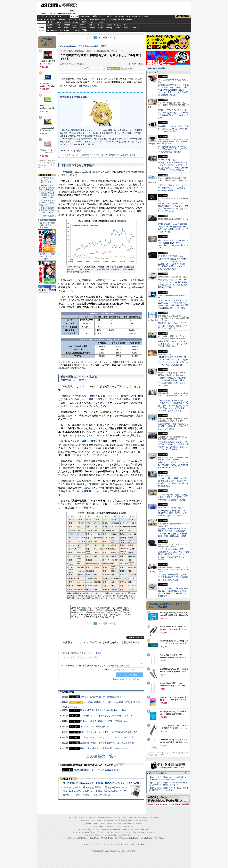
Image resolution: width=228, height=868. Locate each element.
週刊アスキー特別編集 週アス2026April (47, 256)
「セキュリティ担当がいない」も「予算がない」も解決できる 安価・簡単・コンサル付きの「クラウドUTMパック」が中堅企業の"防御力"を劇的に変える (173, 406)
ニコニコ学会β (102, 130)
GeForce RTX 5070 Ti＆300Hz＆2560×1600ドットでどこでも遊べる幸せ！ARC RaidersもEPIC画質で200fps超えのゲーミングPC (173, 304)
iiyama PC (110, 821)
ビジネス (58, 16)
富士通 (50, 22)
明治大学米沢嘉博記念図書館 (74, 130)
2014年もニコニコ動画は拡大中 (95, 726)
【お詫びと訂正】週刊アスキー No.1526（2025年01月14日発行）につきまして (169, 789)
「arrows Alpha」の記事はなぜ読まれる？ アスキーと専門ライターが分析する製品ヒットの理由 (173, 497)
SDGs (115, 19)
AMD (58, 25)
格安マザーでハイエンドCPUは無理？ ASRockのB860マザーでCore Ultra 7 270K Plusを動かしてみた (173, 244)
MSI (92, 22)
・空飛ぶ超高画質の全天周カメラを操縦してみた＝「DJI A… (47, 210)
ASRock (92, 25)
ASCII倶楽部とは (50, 216)
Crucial (101, 25)
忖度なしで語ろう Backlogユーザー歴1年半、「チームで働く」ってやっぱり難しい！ (173, 188)
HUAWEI (109, 25)
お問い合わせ (130, 844)
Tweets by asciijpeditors (156, 68)
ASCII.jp (49, 5)
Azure (75, 28)
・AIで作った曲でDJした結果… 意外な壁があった (47, 203)
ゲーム (146, 16)
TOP (70, 818)
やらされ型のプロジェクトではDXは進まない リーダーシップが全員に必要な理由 (172, 344)
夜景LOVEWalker (120, 838)
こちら (93, 86)
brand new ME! (128, 826)
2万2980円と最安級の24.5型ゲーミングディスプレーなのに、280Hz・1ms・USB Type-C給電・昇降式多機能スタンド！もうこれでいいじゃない (173, 264)
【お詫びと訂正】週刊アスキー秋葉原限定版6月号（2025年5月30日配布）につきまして (168, 784)
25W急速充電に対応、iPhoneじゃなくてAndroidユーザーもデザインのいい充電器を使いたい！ (173, 149)
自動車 (95, 16)
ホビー (102, 16)
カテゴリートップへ (135, 637)
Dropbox (92, 28)
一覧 (103, 69)
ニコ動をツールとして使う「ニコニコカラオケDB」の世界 (107, 737)
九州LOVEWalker (133, 838)
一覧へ (186, 773)
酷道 (84, 441)
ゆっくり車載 (84, 491)
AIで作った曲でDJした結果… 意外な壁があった (87, 795)
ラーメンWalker (68, 838)
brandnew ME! (84, 31)
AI (46, 16)
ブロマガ (81, 136)
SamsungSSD (82, 25)
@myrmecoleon (85, 139)
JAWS (50, 28)
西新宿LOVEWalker (107, 838)
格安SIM (53, 19)
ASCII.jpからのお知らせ (157, 773)
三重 (63, 403)
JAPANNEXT (67, 31)
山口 (72, 403)
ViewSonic (117, 25)
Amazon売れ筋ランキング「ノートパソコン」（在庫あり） (47, 42)
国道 (100, 399)
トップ (41, 16)
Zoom (134, 28)
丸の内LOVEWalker (146, 838)
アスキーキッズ (43, 19)
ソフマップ (75, 31)
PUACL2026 (129, 19)
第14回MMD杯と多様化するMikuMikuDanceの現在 (103, 710)
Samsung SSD (83, 829)
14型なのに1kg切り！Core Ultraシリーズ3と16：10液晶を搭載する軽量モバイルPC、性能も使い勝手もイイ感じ (173, 283)
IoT (51, 16)
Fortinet (117, 28)
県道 (91, 399)
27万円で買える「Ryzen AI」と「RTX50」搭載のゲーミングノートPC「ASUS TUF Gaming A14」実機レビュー (118, 783)
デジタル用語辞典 (111, 835)
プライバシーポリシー (105, 844)
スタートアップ (137, 16)
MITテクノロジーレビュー (136, 835)
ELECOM (50, 25)
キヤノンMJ (58, 31)
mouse (58, 22)
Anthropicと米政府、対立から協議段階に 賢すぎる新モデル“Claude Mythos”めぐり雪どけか (108, 787)
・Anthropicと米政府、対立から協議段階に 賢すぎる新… (47, 188)
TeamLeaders (94, 19)
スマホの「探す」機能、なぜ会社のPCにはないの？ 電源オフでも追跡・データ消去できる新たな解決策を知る (173, 482)
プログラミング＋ (127, 832)
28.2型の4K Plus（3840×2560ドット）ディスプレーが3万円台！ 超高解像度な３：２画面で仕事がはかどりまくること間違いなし (173, 166)
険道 (93, 441)
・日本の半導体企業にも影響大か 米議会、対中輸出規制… (47, 195)
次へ (112, 37)
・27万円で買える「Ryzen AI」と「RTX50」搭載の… (47, 180)
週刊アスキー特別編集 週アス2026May (47, 225)
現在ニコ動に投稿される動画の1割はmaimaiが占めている (106, 748)
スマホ (128, 16)
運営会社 (119, 844)
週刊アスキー (83, 19)
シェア (86, 68)
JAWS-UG (96, 824)
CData (101, 28)
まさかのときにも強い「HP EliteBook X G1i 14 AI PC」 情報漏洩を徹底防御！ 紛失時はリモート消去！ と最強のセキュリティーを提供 (173, 554)
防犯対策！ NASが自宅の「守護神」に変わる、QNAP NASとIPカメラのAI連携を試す (173, 129)
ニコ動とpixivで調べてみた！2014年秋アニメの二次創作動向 (108, 743)
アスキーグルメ (73, 19)
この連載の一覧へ (101, 756)
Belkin (126, 25)
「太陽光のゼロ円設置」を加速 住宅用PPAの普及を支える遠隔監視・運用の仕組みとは (173, 577)
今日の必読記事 (88, 835)
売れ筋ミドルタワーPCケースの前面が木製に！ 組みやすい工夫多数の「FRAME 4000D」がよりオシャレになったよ (173, 207)
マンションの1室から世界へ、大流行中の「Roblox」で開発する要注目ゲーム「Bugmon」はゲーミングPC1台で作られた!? (173, 446)
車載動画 (68, 172)
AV (116, 16)
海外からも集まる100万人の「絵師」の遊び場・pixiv (104, 721)
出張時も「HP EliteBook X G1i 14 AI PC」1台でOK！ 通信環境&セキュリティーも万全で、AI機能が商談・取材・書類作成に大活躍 (173, 532)
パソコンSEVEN (84, 22)
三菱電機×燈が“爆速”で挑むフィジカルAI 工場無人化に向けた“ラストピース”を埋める (173, 426)
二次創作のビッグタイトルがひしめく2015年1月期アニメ (106, 716)
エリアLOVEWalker (80, 838)
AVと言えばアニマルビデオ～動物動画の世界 (101, 697)
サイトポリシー (88, 844)
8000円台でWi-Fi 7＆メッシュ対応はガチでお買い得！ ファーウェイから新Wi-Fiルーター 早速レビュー (173, 114)
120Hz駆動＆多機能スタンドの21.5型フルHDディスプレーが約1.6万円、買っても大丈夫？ (172, 513)
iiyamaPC (67, 22)
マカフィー (50, 31)
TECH (66, 16)
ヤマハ (126, 28)
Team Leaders (115, 832)
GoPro (99, 403)
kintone (67, 28)
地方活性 (121, 19)
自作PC (110, 16)
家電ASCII (62, 19)
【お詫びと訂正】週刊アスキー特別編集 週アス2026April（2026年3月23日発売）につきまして (168, 778)
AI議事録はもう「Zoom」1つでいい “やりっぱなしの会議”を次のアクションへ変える (173, 326)
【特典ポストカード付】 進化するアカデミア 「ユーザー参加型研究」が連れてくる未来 (98, 155)
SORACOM (105, 829)
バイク (113, 396)
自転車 (125, 396)
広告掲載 (141, 844)
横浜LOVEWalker (94, 838)
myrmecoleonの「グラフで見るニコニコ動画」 (81, 46)
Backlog (109, 28)
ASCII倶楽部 (183, 16)
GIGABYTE (75, 25)
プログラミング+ (106, 19)
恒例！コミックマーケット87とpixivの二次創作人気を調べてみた (110, 732)
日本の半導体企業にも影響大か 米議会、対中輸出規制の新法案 (94, 791)
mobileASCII (122, 835)
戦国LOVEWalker (159, 838)
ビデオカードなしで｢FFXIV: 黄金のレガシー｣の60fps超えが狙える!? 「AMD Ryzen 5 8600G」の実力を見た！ (173, 592)
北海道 (136, 399)
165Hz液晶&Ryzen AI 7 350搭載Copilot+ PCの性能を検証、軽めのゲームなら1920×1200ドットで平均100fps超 (173, 228)
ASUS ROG (67, 25)
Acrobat (58, 28)
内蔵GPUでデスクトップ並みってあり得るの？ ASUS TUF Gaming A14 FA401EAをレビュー (173, 465)
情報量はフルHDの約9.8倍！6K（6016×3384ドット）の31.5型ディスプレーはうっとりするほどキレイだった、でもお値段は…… (173, 361)
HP (109, 22)
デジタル (68, 5)
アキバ (121, 16)
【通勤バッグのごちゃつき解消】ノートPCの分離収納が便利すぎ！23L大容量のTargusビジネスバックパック (173, 382)
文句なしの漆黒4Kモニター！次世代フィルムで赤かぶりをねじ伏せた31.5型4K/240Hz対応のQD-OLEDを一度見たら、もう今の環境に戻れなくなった (173, 90)
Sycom (75, 22)
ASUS (101, 22)
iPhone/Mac (85, 16)
